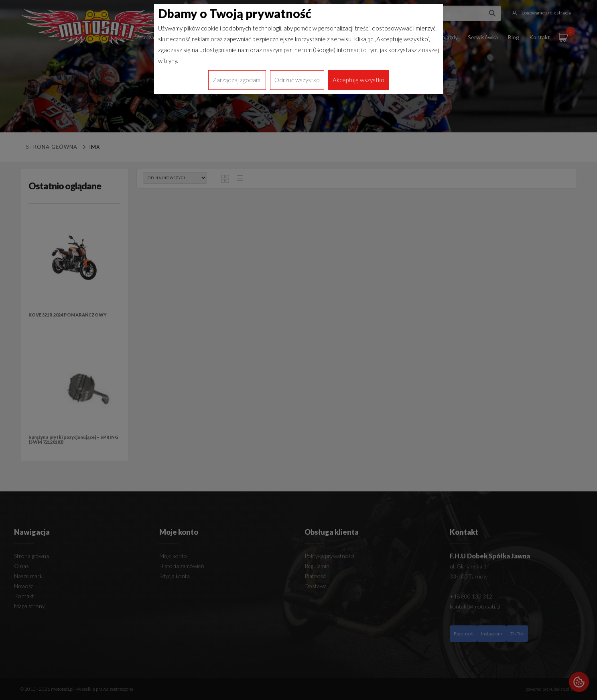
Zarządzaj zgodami (237, 80)
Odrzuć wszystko (297, 80)
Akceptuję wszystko (358, 80)
